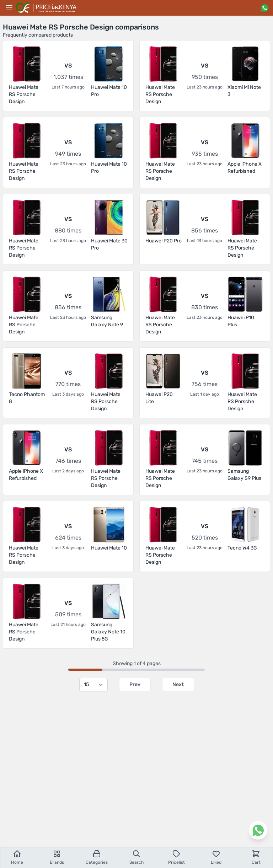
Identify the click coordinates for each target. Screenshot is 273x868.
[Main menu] (9, 8)
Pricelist (176, 857)
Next (178, 684)
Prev (135, 684)
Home (17, 857)
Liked (216, 857)
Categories (97, 857)
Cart (256, 857)
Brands (57, 857)
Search (136, 857)
